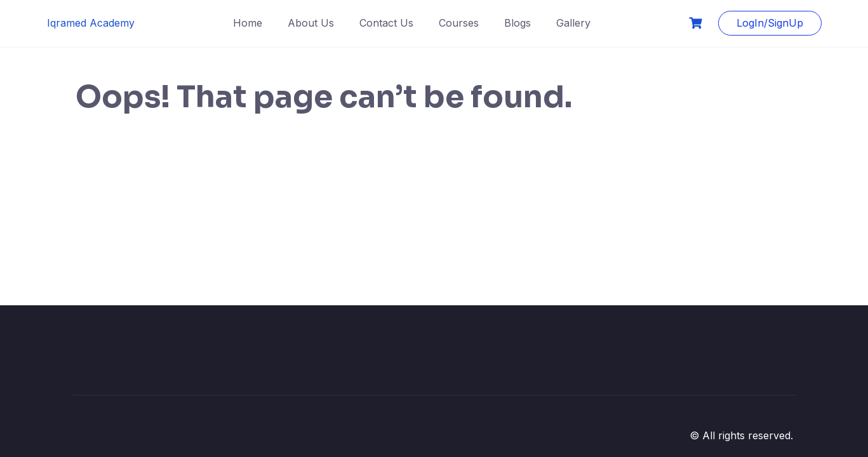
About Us (311, 23)
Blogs (517, 23)
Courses (459, 23)
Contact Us (386, 23)
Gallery (573, 23)
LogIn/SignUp (770, 23)
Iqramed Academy (91, 23)
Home (248, 23)
